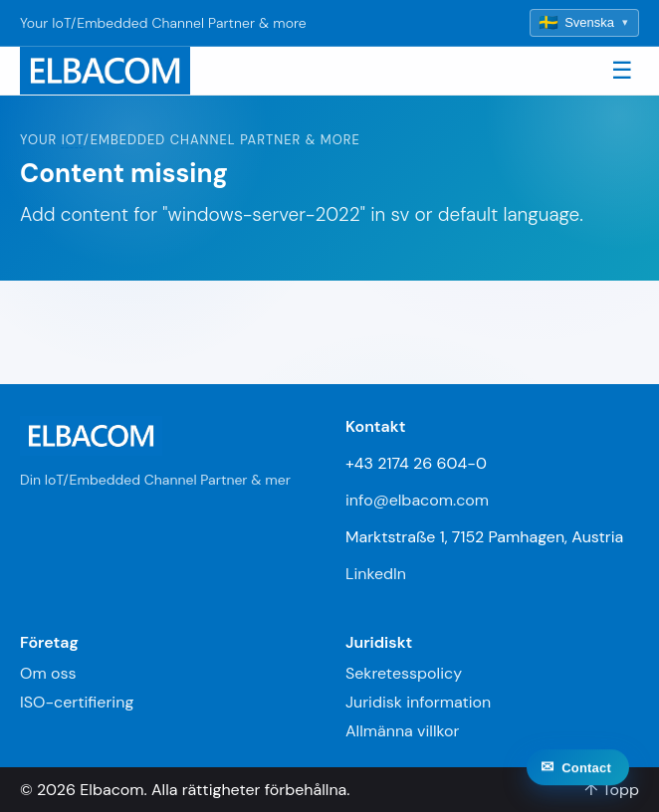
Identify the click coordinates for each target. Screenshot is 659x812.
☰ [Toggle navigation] (622, 70)
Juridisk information (418, 702)
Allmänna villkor (402, 731)
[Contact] (578, 781)
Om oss (48, 673)
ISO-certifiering (77, 702)
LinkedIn (376, 574)
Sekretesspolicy (404, 673)
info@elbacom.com (417, 500)
